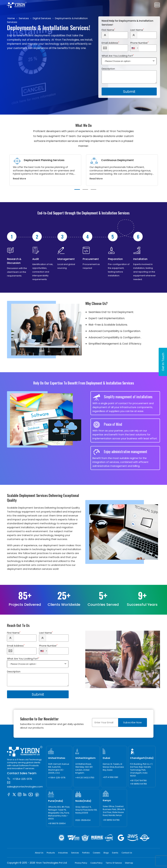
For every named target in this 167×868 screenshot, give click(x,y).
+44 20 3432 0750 (85, 778)
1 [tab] (77, 189)
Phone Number (139, 43)
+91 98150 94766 (138, 784)
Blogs (106, 853)
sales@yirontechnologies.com (25, 785)
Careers (97, 853)
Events (115, 853)
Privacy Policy (81, 863)
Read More (19, 179)
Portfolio (86, 853)
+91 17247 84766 (138, 781)
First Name (108, 30)
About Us (39, 853)
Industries (63, 853)
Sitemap (129, 863)
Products (51, 853)
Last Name (137, 30)
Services (24, 18)
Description (108, 69)
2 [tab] (85, 189)
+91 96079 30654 (57, 823)
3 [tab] (93, 189)
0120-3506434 (83, 820)
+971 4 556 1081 (110, 777)
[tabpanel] (45, 170)
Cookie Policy (96, 863)
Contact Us (127, 853)
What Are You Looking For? (118, 56)
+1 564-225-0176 (19, 779)
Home (11, 18)
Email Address (110, 43)
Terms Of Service (114, 863)
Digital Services (42, 18)
